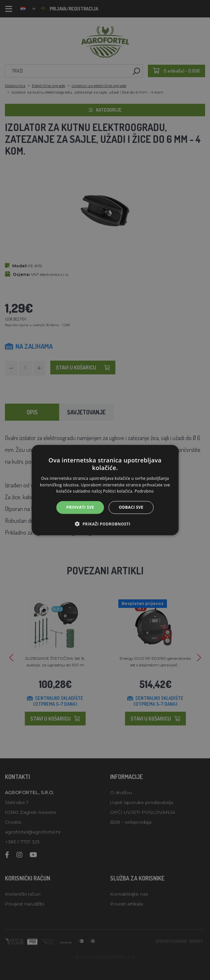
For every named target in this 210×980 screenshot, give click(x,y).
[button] (105, 523)
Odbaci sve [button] (131, 507)
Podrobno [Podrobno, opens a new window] (144, 491)
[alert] (105, 490)
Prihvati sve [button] (80, 507)
